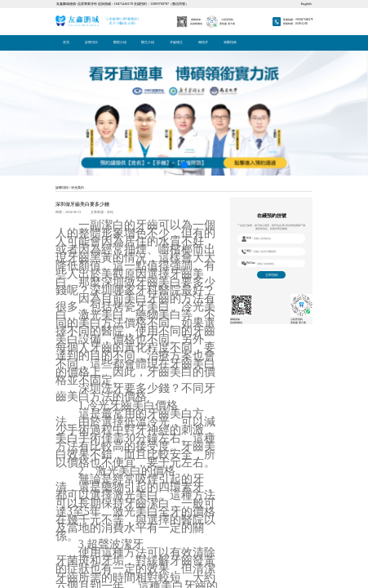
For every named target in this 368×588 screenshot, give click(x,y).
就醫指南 (230, 42)
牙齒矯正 (176, 42)
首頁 (66, 42)
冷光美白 (78, 188)
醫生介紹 (148, 42)
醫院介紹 (120, 42)
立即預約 (272, 275)
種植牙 (203, 42)
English (306, 4)
